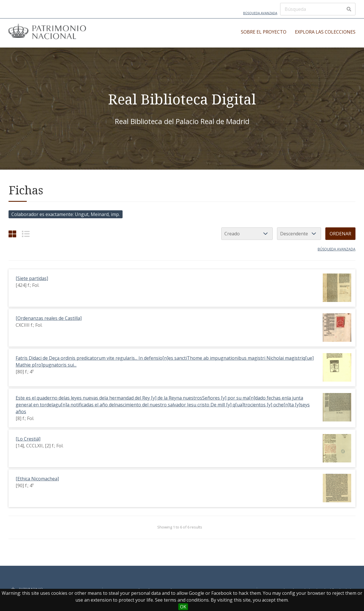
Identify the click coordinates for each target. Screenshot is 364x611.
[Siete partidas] (32, 278)
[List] (26, 234)
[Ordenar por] (247, 234)
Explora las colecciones (325, 32)
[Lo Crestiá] (28, 439)
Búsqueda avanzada (260, 13)
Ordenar (340, 234)
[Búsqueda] (318, 9)
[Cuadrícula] (12, 234)
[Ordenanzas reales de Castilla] (49, 318)
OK (183, 607)
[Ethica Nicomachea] (37, 479)
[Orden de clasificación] (299, 234)
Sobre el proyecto (264, 32)
